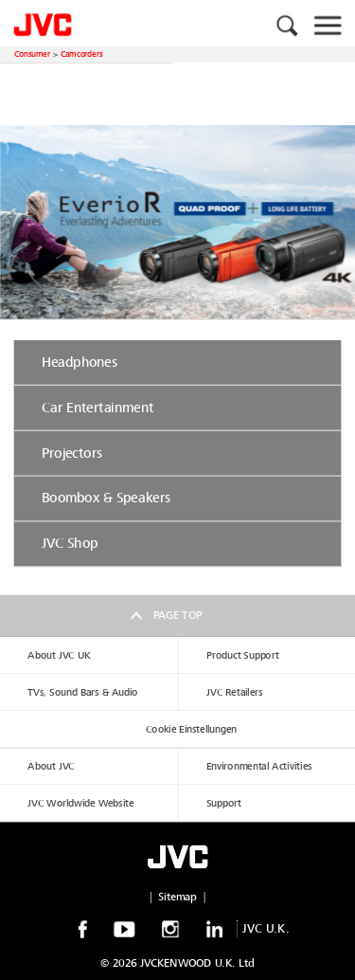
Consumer (32, 54)
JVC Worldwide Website (80, 803)
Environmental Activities (259, 766)
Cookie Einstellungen (191, 729)
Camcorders (81, 54)
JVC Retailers (235, 692)
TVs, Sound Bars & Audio (82, 692)
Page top (177, 615)
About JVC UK (59, 655)
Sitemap (177, 897)
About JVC (51, 766)
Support (224, 803)
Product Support (243, 655)
